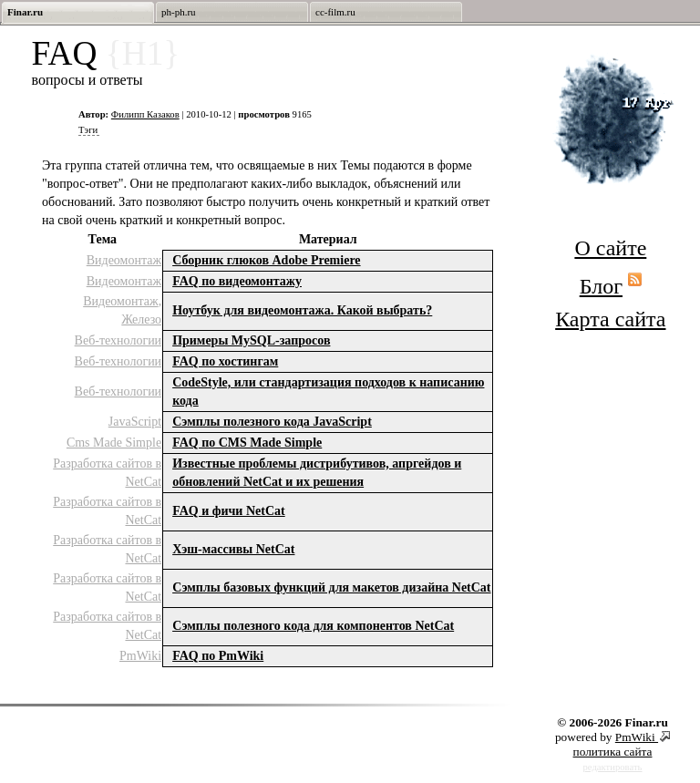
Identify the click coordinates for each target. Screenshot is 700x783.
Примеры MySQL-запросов (251, 340)
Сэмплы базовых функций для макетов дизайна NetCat (331, 587)
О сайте (610, 248)
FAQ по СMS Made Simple (247, 443)
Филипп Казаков (145, 114)
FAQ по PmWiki (218, 656)
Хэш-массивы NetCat (233, 549)
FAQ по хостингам (225, 361)
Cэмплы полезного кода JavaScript (272, 422)
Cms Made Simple (114, 443)
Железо (141, 319)
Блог (601, 286)
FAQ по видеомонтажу (237, 281)
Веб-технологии (118, 340)
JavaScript (135, 422)
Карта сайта (610, 319)
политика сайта (613, 752)
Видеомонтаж (124, 260)
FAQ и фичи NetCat (229, 511)
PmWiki (140, 656)
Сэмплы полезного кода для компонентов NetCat (313, 626)
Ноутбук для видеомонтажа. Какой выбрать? (302, 310)
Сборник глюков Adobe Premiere (266, 260)
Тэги (88, 130)
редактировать (613, 767)
